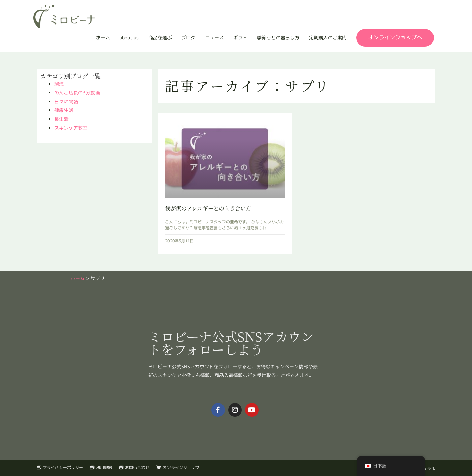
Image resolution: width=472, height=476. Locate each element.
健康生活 (64, 110)
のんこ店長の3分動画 (77, 93)
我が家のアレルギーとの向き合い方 (208, 208)
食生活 (61, 119)
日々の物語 (66, 101)
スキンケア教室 (71, 128)
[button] (395, 38)
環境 (59, 84)
